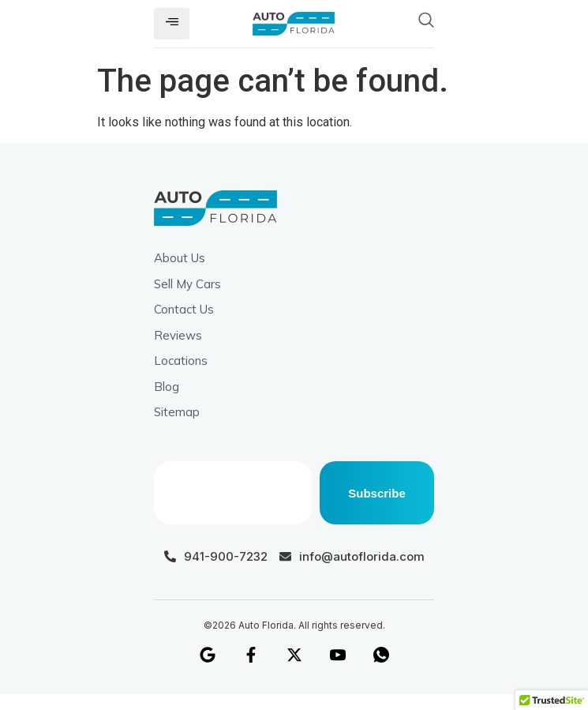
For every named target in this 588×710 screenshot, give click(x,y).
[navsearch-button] (393, 24)
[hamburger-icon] (172, 24)
